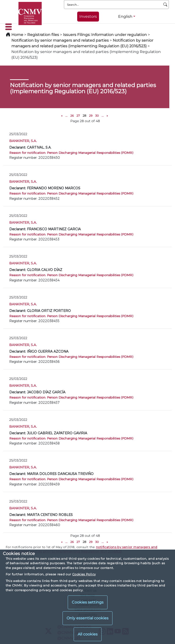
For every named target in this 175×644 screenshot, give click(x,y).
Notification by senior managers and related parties (60, 40)
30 (97, 116)
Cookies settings (88, 602)
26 (72, 116)
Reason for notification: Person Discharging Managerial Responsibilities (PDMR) (71, 153)
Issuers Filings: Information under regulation (105, 35)
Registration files (43, 35)
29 (91, 116)
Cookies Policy (84, 574)
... (66, 116)
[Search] (165, 4)
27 (78, 116)
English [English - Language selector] (125, 16)
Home (17, 35)
